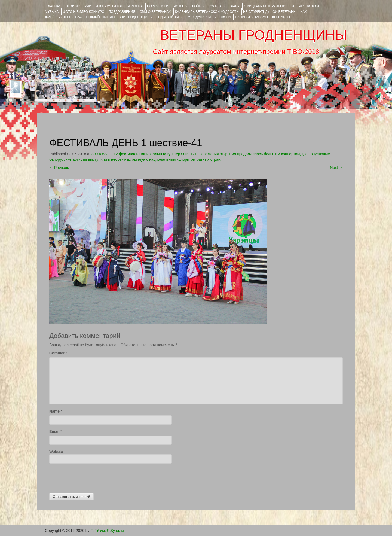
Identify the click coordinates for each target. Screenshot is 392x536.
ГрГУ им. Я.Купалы (107, 531)
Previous (59, 167)
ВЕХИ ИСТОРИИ (78, 6)
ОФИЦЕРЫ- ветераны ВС (265, 6)
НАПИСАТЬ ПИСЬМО (251, 17)
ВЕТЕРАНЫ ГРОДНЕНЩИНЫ (254, 35)
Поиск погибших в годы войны (176, 6)
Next (336, 167)
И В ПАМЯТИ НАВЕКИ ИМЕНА (119, 6)
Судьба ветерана (224, 6)
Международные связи (209, 17)
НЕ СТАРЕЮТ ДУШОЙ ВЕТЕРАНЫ (270, 12)
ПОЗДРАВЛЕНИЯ (122, 12)
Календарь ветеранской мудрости (207, 12)
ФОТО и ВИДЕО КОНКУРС (83, 12)
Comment (58, 353)
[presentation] (91, 477)
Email (54, 431)
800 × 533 (100, 154)
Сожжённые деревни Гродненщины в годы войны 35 (135, 17)
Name (54, 411)
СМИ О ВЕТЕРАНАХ (155, 12)
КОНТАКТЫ (281, 17)
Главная (54, 6)
